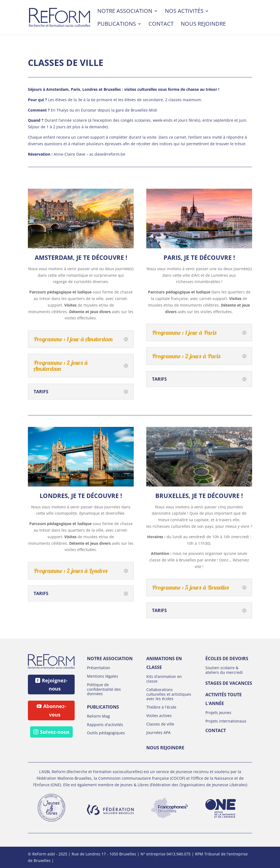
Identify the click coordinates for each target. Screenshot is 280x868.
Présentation (99, 668)
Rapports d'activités (105, 725)
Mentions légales (103, 676)
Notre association (125, 12)
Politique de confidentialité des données (104, 689)
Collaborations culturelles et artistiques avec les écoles (169, 694)
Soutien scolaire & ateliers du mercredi (224, 670)
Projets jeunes (218, 713)
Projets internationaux (226, 721)
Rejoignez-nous (55, 685)
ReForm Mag (98, 716)
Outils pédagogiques (106, 733)
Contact (161, 25)
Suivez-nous (55, 732)
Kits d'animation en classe (164, 679)
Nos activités (184, 12)
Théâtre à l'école (161, 707)
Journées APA (158, 732)
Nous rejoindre (203, 25)
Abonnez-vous (55, 710)
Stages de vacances (229, 683)
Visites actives (159, 716)
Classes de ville (160, 724)
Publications (117, 25)
